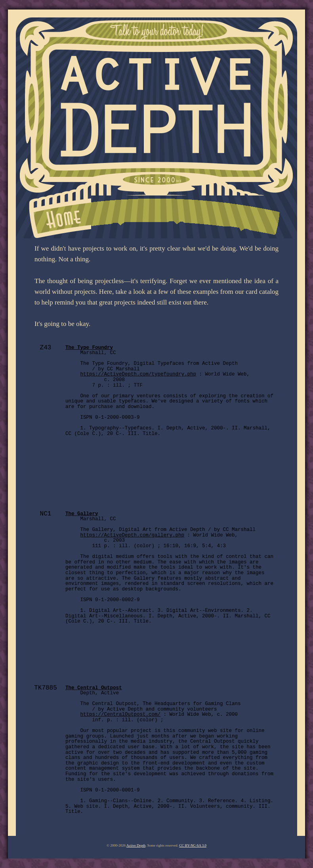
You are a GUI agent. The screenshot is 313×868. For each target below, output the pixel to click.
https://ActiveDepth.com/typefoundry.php (138, 374)
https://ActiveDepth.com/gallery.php (133, 535)
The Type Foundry (89, 348)
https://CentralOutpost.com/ (121, 715)
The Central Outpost (94, 688)
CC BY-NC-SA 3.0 (193, 845)
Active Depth (136, 845)
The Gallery (82, 514)
